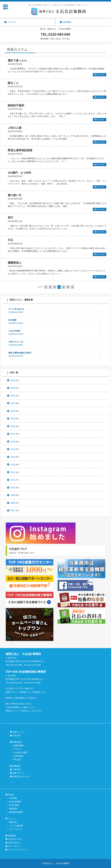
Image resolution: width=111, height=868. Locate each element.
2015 (15, 449)
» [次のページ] (72, 287)
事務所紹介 (18, 742)
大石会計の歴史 (21, 753)
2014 (15, 457)
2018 (15, 426)
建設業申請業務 (16, 812)
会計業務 (13, 798)
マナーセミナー (16, 829)
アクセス (18, 749)
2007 (15, 510)
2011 (15, 480)
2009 (15, 495)
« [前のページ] (46, 287)
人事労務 (17, 769)
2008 (15, 503)
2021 (15, 403)
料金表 (11, 795)
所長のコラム (18, 732)
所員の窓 (17, 736)
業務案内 (17, 766)
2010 (15, 488)
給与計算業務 (15, 802)
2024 (15, 380)
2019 (15, 419)
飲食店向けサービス (21, 776)
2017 (15, 434)
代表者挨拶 (19, 756)
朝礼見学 (13, 822)
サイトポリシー (15, 846)
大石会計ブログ (15, 839)
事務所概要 (19, 746)
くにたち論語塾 (16, 826)
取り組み (18, 759)
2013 (15, 464)
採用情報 (12, 836)
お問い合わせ (14, 843)
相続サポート (18, 773)
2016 (15, 442)
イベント (12, 819)
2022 (15, 396)
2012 (15, 472)
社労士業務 (14, 805)
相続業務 (13, 809)
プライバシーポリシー (18, 850)
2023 (15, 388)
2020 (15, 411)
